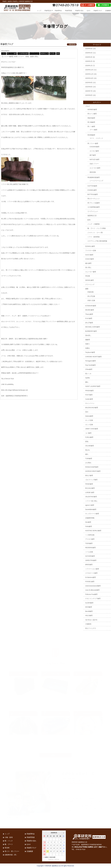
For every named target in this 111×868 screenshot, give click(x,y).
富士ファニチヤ (91, 628)
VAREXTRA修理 (91, 560)
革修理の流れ (79, 11)
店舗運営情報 (90, 518)
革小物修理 (91, 122)
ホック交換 (89, 420)
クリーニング (90, 284)
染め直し (88, 335)
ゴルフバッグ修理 (91, 480)
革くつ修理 (91, 126)
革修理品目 (48, 11)
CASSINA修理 (94, 147)
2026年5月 (89, 49)
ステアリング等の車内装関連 (97, 241)
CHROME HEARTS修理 (93, 357)
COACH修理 (90, 259)
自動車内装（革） (11, 855)
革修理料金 (58, 11)
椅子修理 (93, 155)
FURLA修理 (89, 437)
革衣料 (7, 848)
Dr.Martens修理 (91, 577)
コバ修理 (88, 433)
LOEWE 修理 (90, 492)
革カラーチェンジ (94, 199)
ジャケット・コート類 (95, 233)
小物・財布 (9, 837)
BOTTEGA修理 (93, 194)
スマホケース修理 (91, 573)
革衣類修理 (91, 135)
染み (87, 412)
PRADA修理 (89, 391)
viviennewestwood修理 (93, 586)
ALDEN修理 (89, 603)
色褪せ (88, 348)
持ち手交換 (91, 296)
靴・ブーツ (9, 844)
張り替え (53, 54)
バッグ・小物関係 (94, 224)
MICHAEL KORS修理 (92, 327)
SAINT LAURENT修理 (93, 386)
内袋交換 (91, 292)
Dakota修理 (89, 416)
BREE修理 (89, 565)
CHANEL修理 (92, 190)
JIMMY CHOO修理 (92, 429)
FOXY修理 (89, 395)
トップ (39, 11)
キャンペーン (90, 403)
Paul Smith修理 (91, 365)
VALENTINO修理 (91, 497)
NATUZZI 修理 (94, 159)
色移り (88, 344)
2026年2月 (89, 61)
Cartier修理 (89, 399)
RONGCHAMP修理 (92, 467)
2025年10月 (89, 78)
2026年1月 (89, 66)
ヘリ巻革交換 (90, 535)
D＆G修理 (89, 318)
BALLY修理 (89, 475)
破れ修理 (88, 263)
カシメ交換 (89, 425)
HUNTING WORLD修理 (93, 531)
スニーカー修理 (91, 272)
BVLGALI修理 (90, 488)
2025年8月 (89, 87)
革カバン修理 (92, 114)
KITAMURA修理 (91, 306)
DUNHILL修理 (90, 246)
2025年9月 (89, 83)
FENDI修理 (89, 484)
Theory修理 (89, 314)
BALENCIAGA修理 (92, 408)
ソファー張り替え (91, 501)
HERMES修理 (92, 109)
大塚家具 (88, 624)
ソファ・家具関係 (94, 237)
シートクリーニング (96, 181)
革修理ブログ (98, 11)
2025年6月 (89, 95)
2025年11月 (89, 74)
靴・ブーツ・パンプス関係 (97, 228)
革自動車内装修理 (94, 177)
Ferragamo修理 (91, 361)
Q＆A (89, 11)
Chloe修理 (89, 369)
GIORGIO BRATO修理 (93, 471)
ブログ (4, 54)
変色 (87, 442)
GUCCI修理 (89, 255)
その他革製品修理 (23, 54)
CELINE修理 (90, 446)
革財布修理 (91, 118)
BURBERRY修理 (91, 331)
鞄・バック (9, 841)
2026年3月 (89, 57)
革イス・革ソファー (12, 851)
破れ (87, 454)
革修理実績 (68, 11)
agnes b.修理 (90, 505)
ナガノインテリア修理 (93, 599)
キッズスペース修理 (92, 514)
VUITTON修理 (92, 186)
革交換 (88, 276)
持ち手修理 (89, 323)
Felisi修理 (89, 526)
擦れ (87, 382)
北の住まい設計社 (91, 620)
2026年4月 (89, 53)
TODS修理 (89, 543)
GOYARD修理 (90, 556)
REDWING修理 (91, 548)
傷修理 (88, 340)
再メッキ (88, 374)
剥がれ (88, 450)
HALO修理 (89, 615)
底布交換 (93, 172)
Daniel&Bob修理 (91, 509)
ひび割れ (88, 463)
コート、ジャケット (96, 138)
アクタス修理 (90, 539)
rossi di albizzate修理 (92, 590)
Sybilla (88, 378)
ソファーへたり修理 (92, 569)
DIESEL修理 (90, 280)
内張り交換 (91, 300)
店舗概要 (108, 11)
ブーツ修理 (93, 130)
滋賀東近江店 (44, 54)
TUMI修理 (89, 458)
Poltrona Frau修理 (91, 594)
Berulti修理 (89, 611)
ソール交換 (89, 552)
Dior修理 (88, 522)
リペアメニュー (34, 54)
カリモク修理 (94, 151)
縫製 (58, 54)
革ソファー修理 (12, 54)
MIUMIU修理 (90, 310)
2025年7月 (89, 91)
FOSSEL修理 (90, 582)
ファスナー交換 (91, 250)
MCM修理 (89, 607)
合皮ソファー (94, 164)
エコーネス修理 (95, 168)
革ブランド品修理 (94, 203)
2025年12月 (89, 70)
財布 (89, 220)
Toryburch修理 (90, 352)
